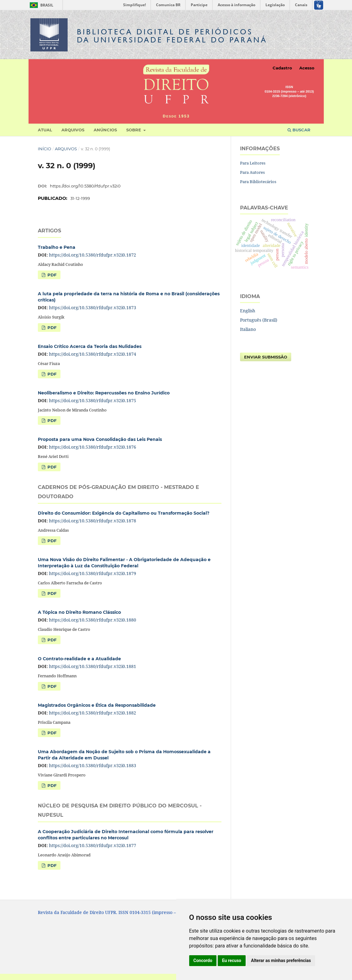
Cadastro (282, 68)
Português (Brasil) (259, 320)
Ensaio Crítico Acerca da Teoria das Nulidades (90, 346)
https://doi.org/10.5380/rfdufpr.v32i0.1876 (93, 447)
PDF (51, 275)
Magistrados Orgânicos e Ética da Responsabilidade (97, 705)
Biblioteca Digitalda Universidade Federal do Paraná (172, 36)
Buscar (299, 130)
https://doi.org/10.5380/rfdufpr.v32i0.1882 (93, 713)
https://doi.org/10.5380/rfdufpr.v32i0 (85, 186)
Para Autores (252, 172)
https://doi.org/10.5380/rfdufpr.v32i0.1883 (93, 765)
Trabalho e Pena (57, 247)
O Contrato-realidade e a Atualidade (79, 659)
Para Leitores (253, 163)
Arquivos (73, 130)
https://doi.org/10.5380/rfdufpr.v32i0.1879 (93, 573)
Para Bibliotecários (258, 182)
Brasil (40, 5)
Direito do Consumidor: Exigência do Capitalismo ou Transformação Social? (124, 513)
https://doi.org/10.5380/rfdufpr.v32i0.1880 (93, 620)
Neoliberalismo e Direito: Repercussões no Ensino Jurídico (104, 393)
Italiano (248, 329)
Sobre (134, 130)
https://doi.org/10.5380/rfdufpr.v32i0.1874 (93, 354)
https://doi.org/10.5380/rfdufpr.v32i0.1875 (93, 400)
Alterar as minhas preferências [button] (281, 960)
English (248, 311)
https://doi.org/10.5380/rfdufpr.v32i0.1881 (93, 666)
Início (45, 149)
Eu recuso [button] (232, 960)
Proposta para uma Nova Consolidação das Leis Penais (100, 439)
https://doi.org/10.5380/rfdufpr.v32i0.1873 (93, 308)
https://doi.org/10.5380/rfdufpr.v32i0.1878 (93, 521)
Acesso (307, 68)
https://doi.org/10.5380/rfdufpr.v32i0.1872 (93, 255)
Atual (45, 130)
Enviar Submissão (266, 357)
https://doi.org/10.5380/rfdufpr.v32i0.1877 (93, 845)
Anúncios (105, 130)
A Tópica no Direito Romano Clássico (79, 612)
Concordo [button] (203, 960)
